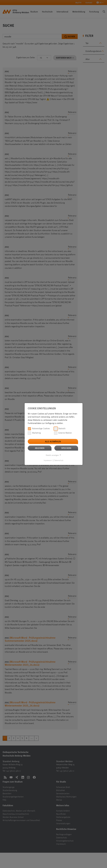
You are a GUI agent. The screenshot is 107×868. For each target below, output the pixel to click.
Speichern (66, 448)
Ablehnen (40, 448)
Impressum (48, 460)
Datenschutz (59, 460)
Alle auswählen (53, 441)
